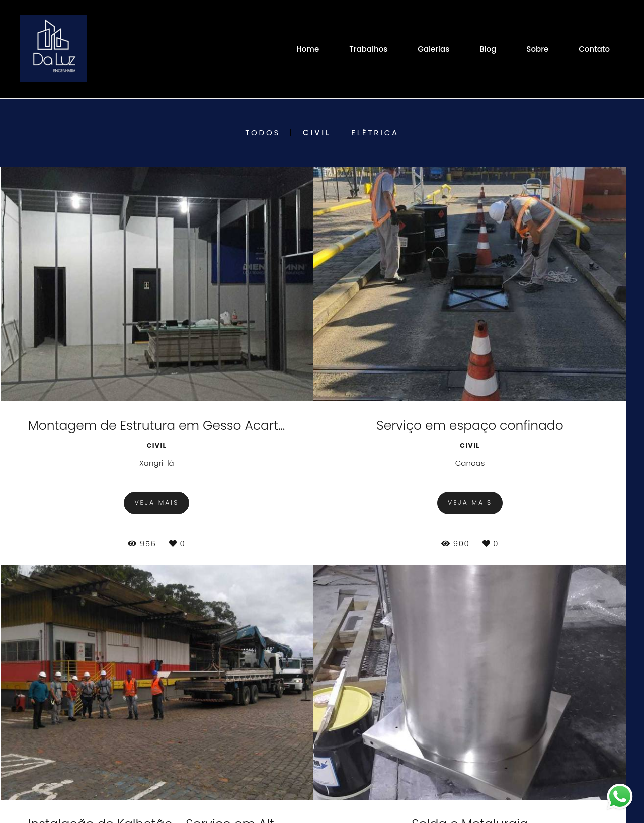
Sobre (537, 49)
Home (308, 49)
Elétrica (375, 133)
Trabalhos (368, 49)
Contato (594, 49)
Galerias (433, 49)
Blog (488, 49)
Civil (317, 133)
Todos (263, 133)
